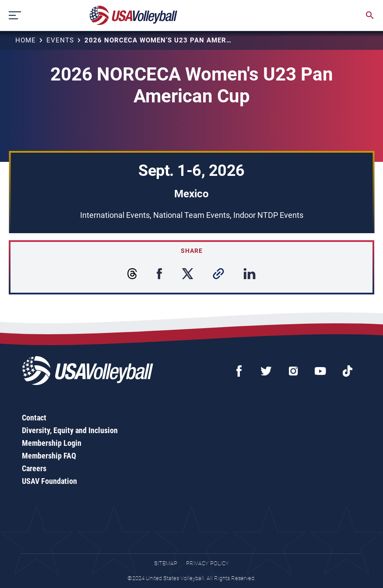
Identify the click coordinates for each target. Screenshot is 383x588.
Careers (34, 468)
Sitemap (166, 563)
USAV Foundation (49, 481)
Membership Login (52, 443)
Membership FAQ (49, 456)
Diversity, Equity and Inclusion (70, 430)
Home (26, 40)
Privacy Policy (207, 563)
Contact (34, 418)
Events (60, 40)
